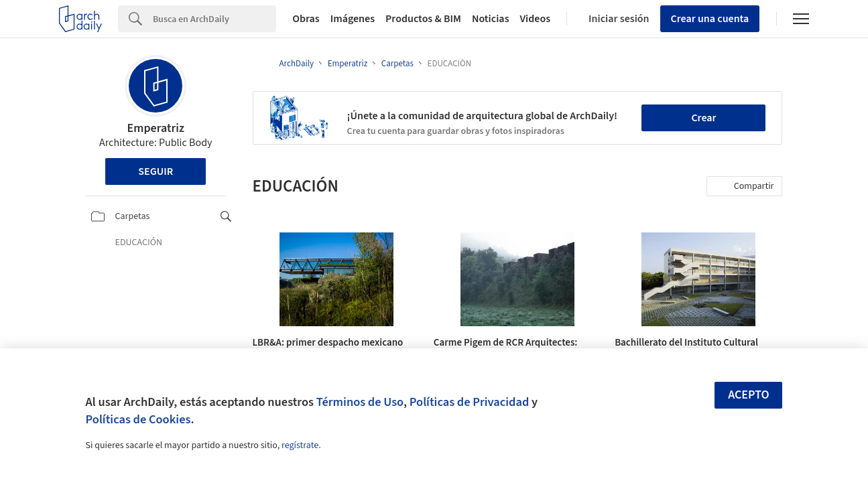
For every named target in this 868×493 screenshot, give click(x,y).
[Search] (214, 19)
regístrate (300, 445)
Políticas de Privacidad (470, 402)
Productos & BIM (423, 19)
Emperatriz (156, 128)
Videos (536, 19)
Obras (306, 19)
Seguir (156, 171)
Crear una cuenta (710, 19)
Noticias (491, 19)
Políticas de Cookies (138, 419)
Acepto (749, 395)
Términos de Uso (360, 402)
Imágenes (353, 19)
